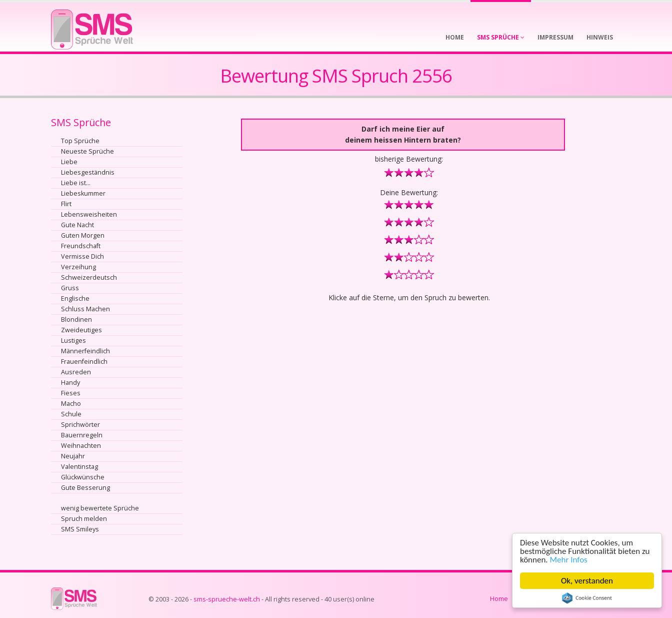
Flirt (66, 204)
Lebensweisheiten (89, 214)
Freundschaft (81, 246)
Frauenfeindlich (84, 362)
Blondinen (76, 320)
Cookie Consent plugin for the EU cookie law (587, 598)
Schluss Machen (85, 309)
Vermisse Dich (82, 256)
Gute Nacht (77, 225)
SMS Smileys (80, 529)
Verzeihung (78, 267)
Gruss (70, 288)
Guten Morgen (83, 235)
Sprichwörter (80, 425)
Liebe (69, 162)
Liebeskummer (83, 193)
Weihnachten (81, 446)
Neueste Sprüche (87, 151)
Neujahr (73, 456)
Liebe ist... (76, 183)
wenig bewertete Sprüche (100, 508)
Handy (70, 383)
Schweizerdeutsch (89, 277)
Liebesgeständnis (88, 172)
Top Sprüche (80, 141)
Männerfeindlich (85, 351)
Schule (71, 414)
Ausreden (76, 372)
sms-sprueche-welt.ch (227, 599)
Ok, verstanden (587, 581)
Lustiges (73, 341)
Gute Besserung (85, 488)
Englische (75, 298)
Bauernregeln (82, 435)
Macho (71, 404)
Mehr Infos (569, 560)
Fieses (71, 393)
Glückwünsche (83, 477)
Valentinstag (79, 467)
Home (499, 599)
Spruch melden (84, 519)
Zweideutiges (81, 330)
